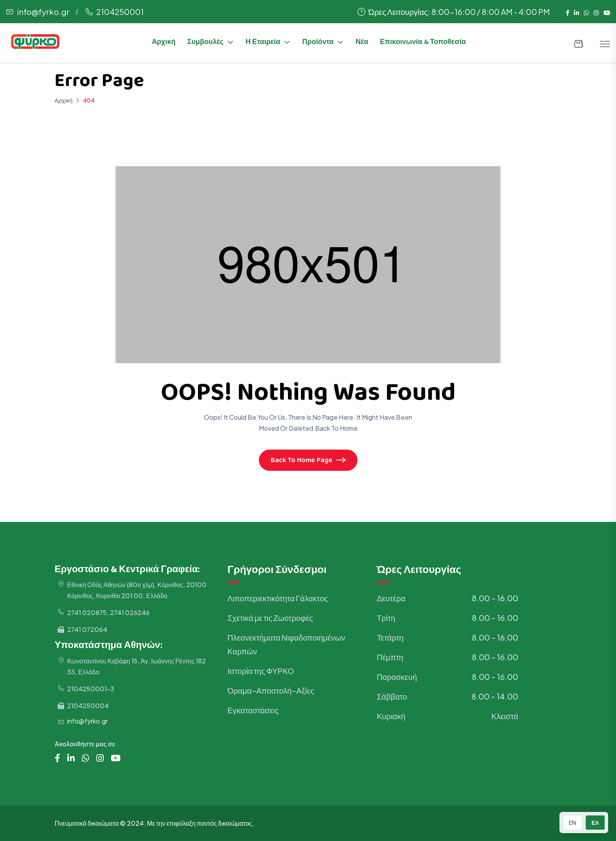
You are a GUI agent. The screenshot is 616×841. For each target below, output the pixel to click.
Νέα (362, 43)
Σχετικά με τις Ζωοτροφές (270, 618)
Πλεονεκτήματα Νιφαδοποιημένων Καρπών (286, 644)
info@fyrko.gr (43, 12)
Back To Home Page (308, 461)
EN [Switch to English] (572, 823)
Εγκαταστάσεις (253, 710)
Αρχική (164, 43)
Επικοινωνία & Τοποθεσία (423, 43)
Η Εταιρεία (263, 43)
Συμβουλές (205, 43)
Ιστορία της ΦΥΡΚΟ (261, 671)
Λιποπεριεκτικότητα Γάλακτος (278, 598)
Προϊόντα (318, 43)
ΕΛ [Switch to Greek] (595, 823)
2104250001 (120, 12)
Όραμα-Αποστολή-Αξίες (271, 690)
